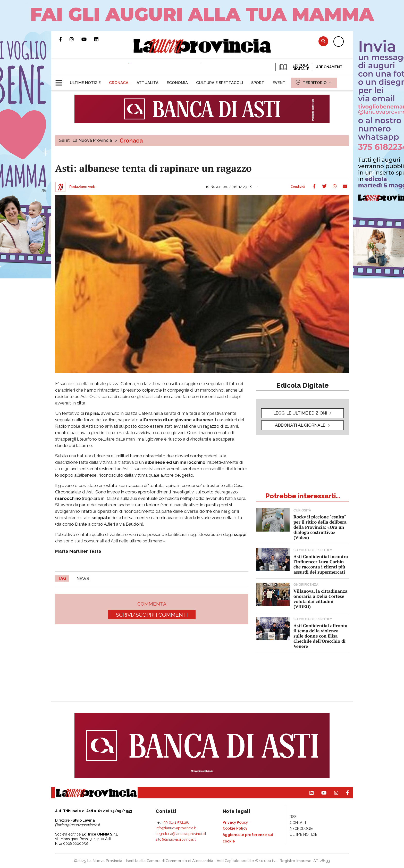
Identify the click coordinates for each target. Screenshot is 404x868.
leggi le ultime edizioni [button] (300, 413)
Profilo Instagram (75, 39)
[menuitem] (85, 83)
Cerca (323, 41)
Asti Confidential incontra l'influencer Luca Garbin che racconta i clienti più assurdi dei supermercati (321, 564)
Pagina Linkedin (100, 39)
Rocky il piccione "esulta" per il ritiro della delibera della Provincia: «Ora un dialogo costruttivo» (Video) (320, 527)
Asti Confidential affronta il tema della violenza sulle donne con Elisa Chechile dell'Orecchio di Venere (320, 636)
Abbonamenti (330, 67)
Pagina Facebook (64, 39)
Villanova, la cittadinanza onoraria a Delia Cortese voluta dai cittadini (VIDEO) (320, 599)
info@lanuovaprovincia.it (176, 828)
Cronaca (131, 140)
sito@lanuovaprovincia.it (176, 839)
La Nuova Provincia (92, 140)
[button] (61, 81)
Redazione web (82, 187)
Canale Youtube (88, 39)
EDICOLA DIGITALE (294, 67)
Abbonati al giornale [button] (300, 425)
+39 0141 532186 (176, 822)
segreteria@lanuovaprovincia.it (181, 834)
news (83, 579)
